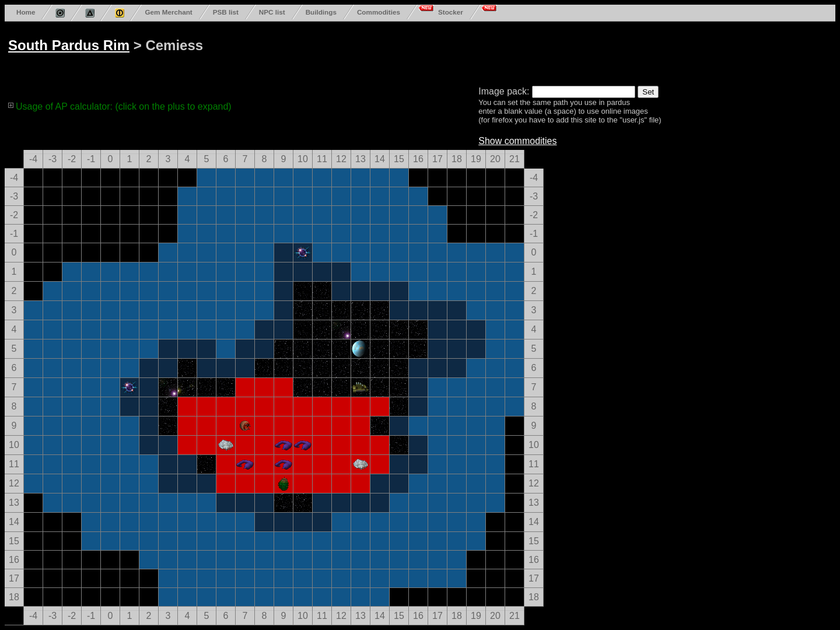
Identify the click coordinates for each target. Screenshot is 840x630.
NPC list (272, 12)
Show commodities (517, 141)
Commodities (379, 12)
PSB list (226, 12)
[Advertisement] (450, 51)
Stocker (451, 12)
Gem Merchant (168, 12)
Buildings (321, 12)
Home (26, 12)
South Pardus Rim (69, 45)
